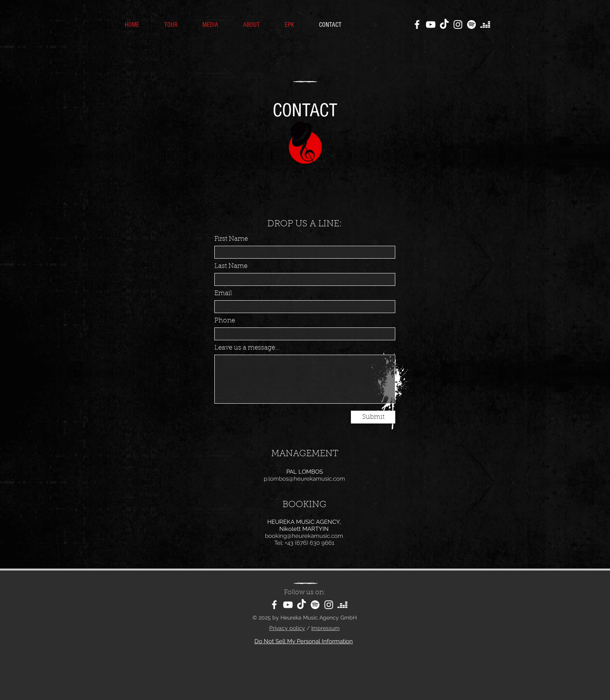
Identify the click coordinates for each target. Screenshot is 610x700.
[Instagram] (458, 24)
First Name (231, 239)
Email (223, 293)
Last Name (231, 266)
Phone (225, 321)
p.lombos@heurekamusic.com (304, 479)
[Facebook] (417, 24)
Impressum (325, 628)
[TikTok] (444, 24)
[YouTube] (431, 24)
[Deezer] (485, 24)
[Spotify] (472, 24)
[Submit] (373, 417)
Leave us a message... (247, 348)
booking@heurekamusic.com (304, 536)
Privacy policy (287, 628)
